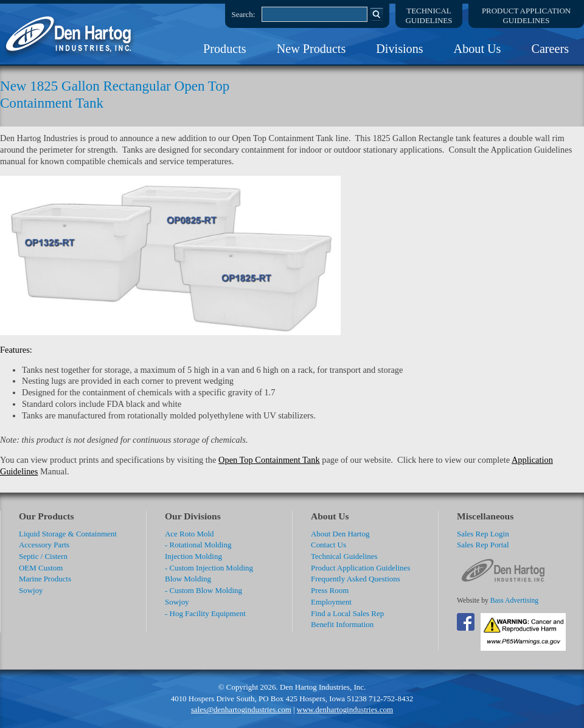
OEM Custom (41, 568)
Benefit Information (342, 624)
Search (377, 14)
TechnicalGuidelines (429, 16)
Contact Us (328, 545)
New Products (311, 49)
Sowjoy (31, 590)
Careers (550, 49)
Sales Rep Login (483, 534)
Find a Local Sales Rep (347, 613)
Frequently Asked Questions (356, 579)
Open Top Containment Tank (269, 460)
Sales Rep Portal (483, 545)
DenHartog (70, 34)
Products (225, 49)
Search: (244, 14)
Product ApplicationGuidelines (526, 16)
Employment (331, 602)
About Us (478, 49)
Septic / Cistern (43, 556)
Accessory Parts (44, 545)
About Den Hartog (340, 534)
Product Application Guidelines (360, 568)
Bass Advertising (514, 601)
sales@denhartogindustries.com (241, 709)
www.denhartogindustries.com (345, 709)
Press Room (330, 590)
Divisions (399, 49)
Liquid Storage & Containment (68, 534)
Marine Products (45, 579)
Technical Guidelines (344, 556)
